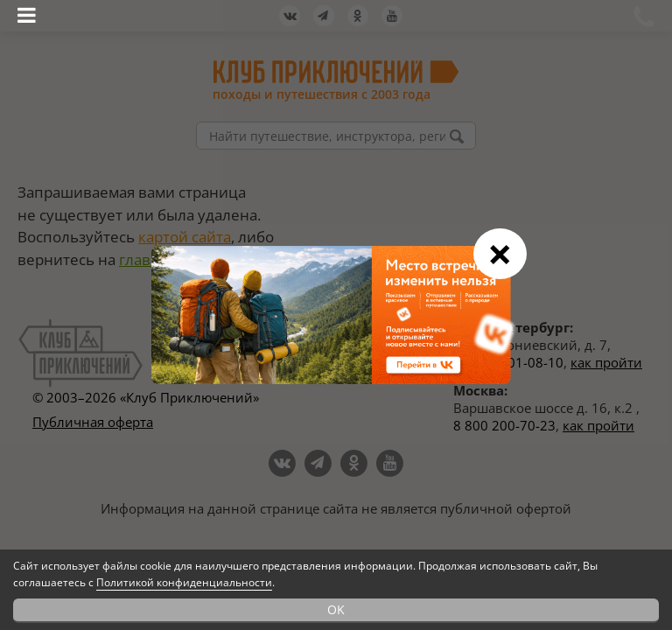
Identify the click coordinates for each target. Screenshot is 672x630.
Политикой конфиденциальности (184, 582)
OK (336, 609)
